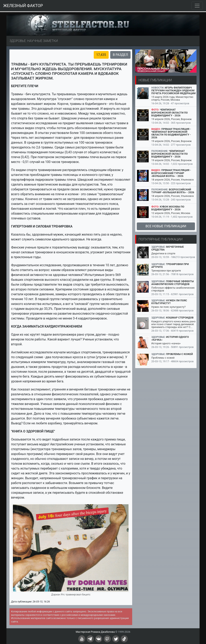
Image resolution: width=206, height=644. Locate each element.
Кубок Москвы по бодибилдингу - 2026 (168, 208)
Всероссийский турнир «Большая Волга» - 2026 (173, 191)
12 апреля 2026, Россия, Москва (171, 213)
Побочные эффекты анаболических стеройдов (173, 283)
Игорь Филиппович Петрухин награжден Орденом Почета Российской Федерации (173, 90)
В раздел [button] (120, 55)
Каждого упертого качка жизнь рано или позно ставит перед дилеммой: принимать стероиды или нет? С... (173, 324)
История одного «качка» (170, 338)
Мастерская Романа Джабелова (95, 632)
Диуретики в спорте (163, 253)
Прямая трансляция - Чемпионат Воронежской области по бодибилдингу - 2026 (171, 133)
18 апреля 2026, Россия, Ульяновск (173, 180)
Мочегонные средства (167, 248)
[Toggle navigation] (197, 6)
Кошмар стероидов (180, 318)
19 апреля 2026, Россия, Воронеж (171, 119)
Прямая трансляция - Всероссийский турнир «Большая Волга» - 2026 (171, 173)
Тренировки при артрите (170, 266)
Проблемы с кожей (180, 354)
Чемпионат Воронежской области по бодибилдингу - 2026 (169, 112)
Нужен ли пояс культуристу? (169, 302)
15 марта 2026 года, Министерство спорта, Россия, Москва (172, 98)
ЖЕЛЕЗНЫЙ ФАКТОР (23, 6)
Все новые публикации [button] (166, 226)
